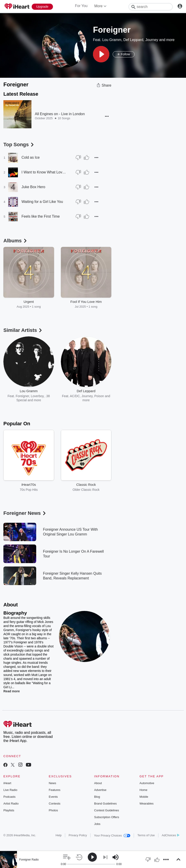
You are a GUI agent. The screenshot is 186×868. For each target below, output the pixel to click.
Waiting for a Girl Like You (42, 202)
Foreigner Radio (29, 860)
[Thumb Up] (86, 158)
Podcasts (9, 797)
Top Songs (19, 145)
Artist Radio (11, 804)
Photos (53, 810)
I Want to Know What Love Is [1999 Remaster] (44, 172)
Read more (12, 691)
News (53, 783)
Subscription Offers (107, 817)
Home (144, 790)
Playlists (9, 810)
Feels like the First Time (41, 216)
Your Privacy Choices (112, 835)
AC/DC (75, 396)
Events (53, 797)
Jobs (97, 824)
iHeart (7, 783)
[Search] (151, 7)
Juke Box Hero (33, 187)
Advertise (100, 790)
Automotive (147, 783)
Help (59, 835)
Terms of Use (146, 835)
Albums (15, 241)
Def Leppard (133, 40)
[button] (101, 54)
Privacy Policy (78, 835)
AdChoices (170, 835)
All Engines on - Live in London (60, 114)
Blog (97, 797)
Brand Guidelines (105, 804)
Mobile (144, 797)
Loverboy (37, 396)
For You (81, 6)
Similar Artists (23, 330)
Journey (152, 40)
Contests (55, 804)
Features (55, 790)
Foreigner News (25, 513)
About (98, 783)
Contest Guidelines (107, 810)
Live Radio (10, 790)
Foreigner (22, 396)
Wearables (147, 804)
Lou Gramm (112, 40)
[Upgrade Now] (42, 7)
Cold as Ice (31, 157)
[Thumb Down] (78, 158)
